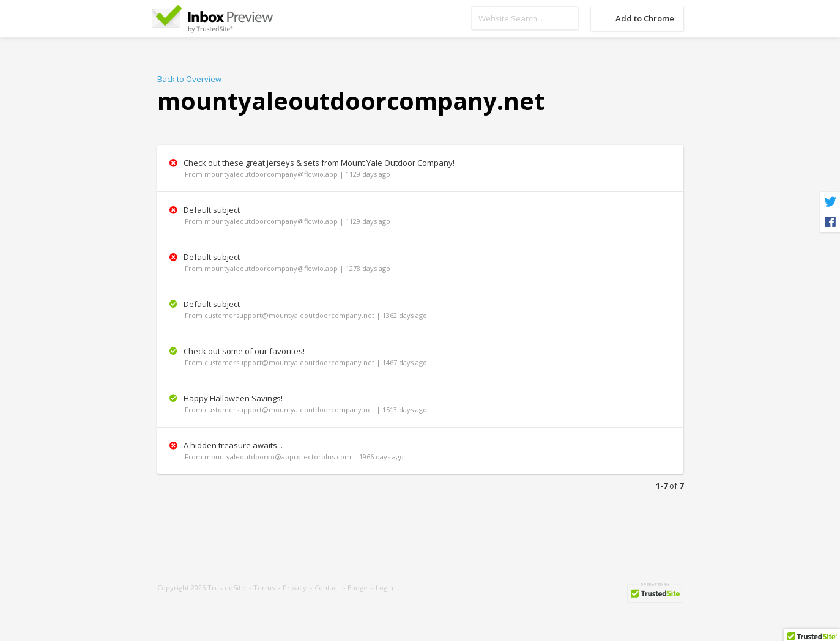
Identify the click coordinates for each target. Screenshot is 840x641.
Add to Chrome (645, 18)
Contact (327, 587)
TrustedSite (226, 587)
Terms (264, 587)
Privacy (295, 587)
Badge (358, 587)
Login (385, 587)
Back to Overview (189, 79)
